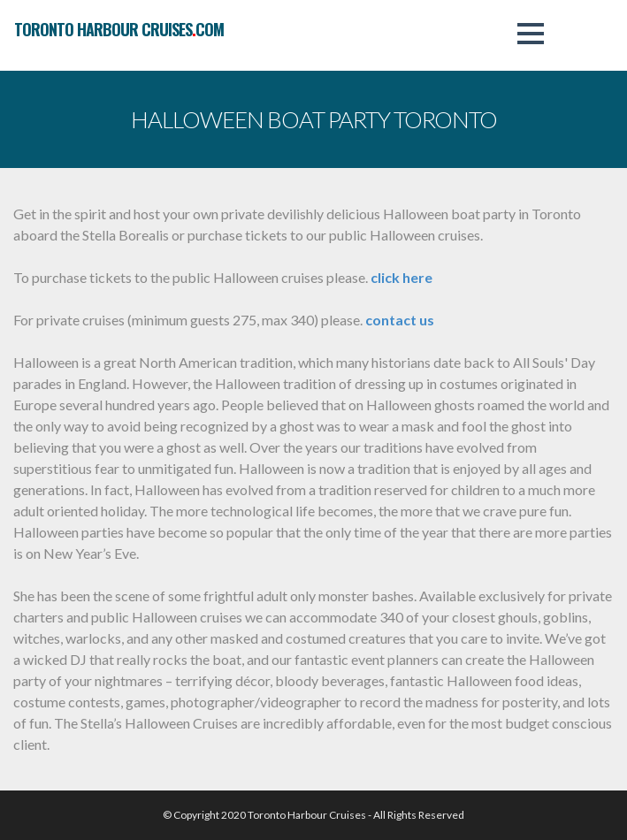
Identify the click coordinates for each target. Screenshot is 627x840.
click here (401, 277)
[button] (531, 34)
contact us (400, 320)
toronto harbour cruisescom (119, 29)
